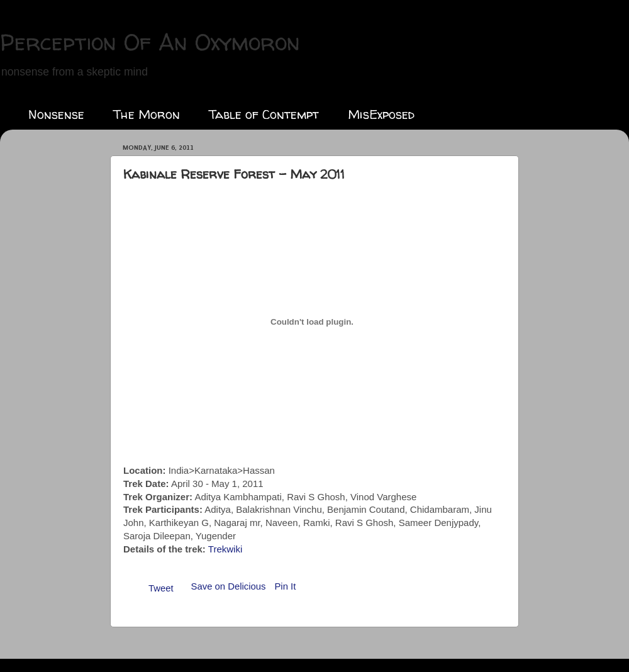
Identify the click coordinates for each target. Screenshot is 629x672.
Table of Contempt (264, 114)
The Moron (147, 114)
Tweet (161, 588)
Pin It (285, 586)
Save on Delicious (229, 586)
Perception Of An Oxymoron (150, 42)
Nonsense (56, 114)
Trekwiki (225, 549)
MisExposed (381, 114)
